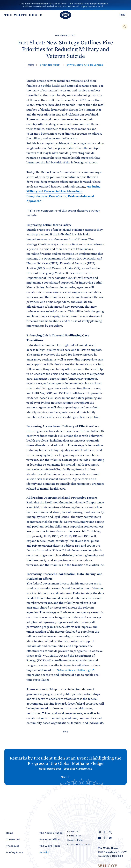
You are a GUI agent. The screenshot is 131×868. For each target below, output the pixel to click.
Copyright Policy (75, 840)
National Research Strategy (75, 670)
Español (44, 853)
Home (9, 833)
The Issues (13, 846)
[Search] (125, 27)
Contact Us (73, 831)
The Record (13, 840)
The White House (50, 846)
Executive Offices (50, 840)
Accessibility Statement (79, 844)
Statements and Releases (85, 65)
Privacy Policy (74, 836)
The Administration (51, 833)
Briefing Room (50, 65)
